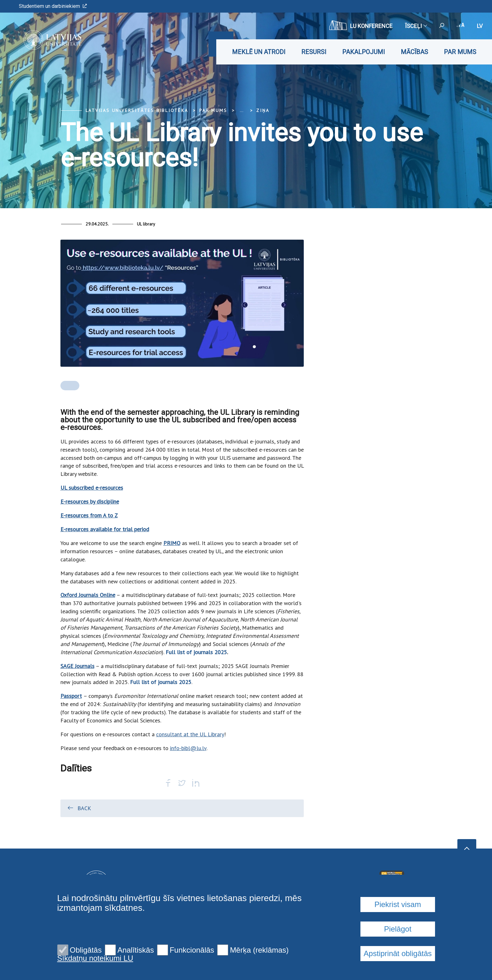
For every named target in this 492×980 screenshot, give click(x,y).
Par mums (460, 52)
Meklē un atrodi (259, 52)
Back (79, 808)
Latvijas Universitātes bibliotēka (137, 110)
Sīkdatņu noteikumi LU (95, 958)
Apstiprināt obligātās (398, 953)
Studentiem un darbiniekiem (53, 6)
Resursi (314, 52)
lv (480, 26)
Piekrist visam (398, 904)
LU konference (361, 25)
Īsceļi (416, 26)
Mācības (414, 52)
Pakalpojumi (364, 52)
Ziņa (263, 110)
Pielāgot (398, 929)
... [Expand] (242, 110)
